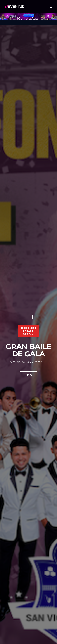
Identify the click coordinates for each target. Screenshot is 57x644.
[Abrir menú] (50, 7)
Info (28, 375)
